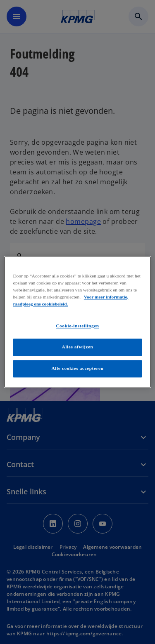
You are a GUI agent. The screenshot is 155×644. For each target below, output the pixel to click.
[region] (77, 322)
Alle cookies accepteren (78, 369)
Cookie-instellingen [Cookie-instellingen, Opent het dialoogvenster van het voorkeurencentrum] (77, 326)
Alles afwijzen (78, 347)
